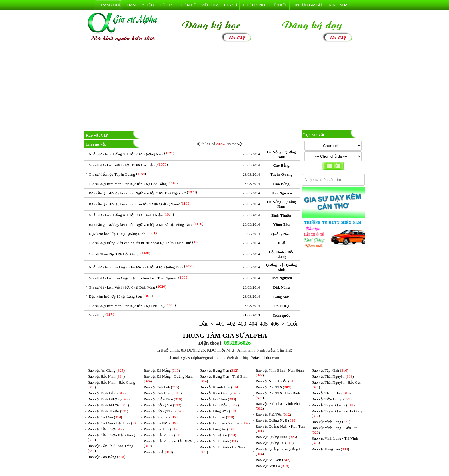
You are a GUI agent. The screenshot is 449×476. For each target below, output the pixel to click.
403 (242, 324)
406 (275, 324)
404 (253, 324)
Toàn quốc (281, 315)
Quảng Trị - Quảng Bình (281, 267)
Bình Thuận (281, 215)
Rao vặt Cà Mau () (105, 417)
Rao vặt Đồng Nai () (163, 405)
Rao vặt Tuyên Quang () (333, 405)
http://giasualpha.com (261, 358)
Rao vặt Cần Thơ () (106, 429)
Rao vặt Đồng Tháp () (164, 411)
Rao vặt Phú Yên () (273, 414)
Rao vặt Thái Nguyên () (333, 376)
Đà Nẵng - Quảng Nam (281, 154)
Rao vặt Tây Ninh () (330, 370)
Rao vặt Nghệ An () (218, 435)
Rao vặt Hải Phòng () (163, 435)
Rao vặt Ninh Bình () (219, 441)
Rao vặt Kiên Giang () (220, 393)
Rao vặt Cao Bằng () (107, 457)
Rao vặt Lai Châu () (218, 399)
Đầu (204, 324)
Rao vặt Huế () (158, 452)
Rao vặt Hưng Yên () (219, 370)
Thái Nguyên (281, 193)
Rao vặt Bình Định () (107, 393)
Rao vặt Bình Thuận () (108, 411)
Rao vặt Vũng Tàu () (330, 449)
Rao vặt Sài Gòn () (273, 460)
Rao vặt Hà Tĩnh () (161, 429)
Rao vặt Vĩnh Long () (331, 422)
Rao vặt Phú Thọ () (273, 387)
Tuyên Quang (281, 174)
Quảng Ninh (281, 234)
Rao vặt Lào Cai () (217, 417)
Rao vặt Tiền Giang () (331, 399)
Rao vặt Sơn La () (272, 466)
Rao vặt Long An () (217, 429)
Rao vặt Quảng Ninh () (276, 437)
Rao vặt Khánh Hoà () (219, 387)
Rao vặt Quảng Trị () (275, 443)
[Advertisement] (224, 87)
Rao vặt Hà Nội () (161, 423)
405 (264, 324)
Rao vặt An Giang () (106, 370)
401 (220, 324)
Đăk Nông (281, 287)
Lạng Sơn (281, 297)
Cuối (292, 324)
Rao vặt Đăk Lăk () (162, 387)
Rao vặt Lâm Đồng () (219, 405)
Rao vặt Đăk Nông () (163, 393)
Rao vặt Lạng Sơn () (218, 411)
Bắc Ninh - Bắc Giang (281, 254)
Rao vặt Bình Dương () (109, 399)
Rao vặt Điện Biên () (163, 399)
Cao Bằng (281, 165)
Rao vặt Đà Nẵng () (162, 370)
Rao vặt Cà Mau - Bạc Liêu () (114, 423)
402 (231, 324)
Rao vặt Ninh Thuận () (276, 381)
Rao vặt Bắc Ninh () (106, 376)
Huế (281, 243)
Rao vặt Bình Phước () (108, 405)
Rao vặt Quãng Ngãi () (276, 420)
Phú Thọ (281, 306)
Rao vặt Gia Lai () (161, 417)
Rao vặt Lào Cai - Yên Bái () (225, 423)
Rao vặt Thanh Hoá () (331, 393)
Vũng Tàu (281, 224)
